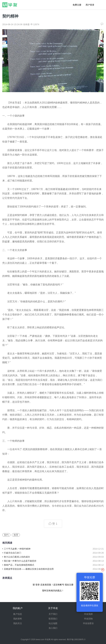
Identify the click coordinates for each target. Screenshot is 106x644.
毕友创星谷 (88, 623)
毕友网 (48, 639)
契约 (6, 535)
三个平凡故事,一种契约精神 (17, 549)
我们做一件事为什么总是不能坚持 (20, 561)
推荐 (16, 535)
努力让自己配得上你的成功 (17, 557)
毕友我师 (88, 614)
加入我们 (53, 628)
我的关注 (18, 623)
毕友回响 (88, 619)
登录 (38, 585)
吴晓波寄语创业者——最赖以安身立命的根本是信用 (29, 569)
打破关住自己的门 (13, 553)
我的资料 (18, 619)
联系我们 (53, 619)
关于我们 (53, 614)
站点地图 (53, 623)
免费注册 (77, 5)
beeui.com (40, 639)
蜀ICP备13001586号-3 (76, 639)
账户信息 (18, 614)
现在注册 (69, 585)
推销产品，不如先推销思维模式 (19, 565)
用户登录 (90, 5)
